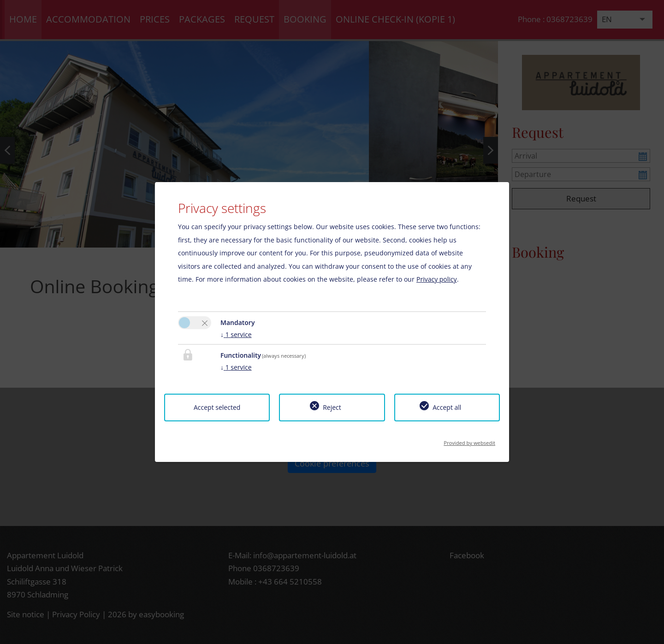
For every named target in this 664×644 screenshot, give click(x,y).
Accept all (447, 407)
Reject (332, 407)
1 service (236, 334)
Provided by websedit (469, 440)
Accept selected (217, 407)
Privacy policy (437, 279)
